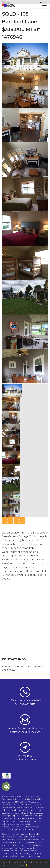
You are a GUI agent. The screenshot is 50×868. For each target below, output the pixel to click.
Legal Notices (10, 865)
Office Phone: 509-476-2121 (25, 700)
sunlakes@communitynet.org (25, 728)
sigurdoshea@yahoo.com (25, 732)
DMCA (21, 865)
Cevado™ (24, 862)
